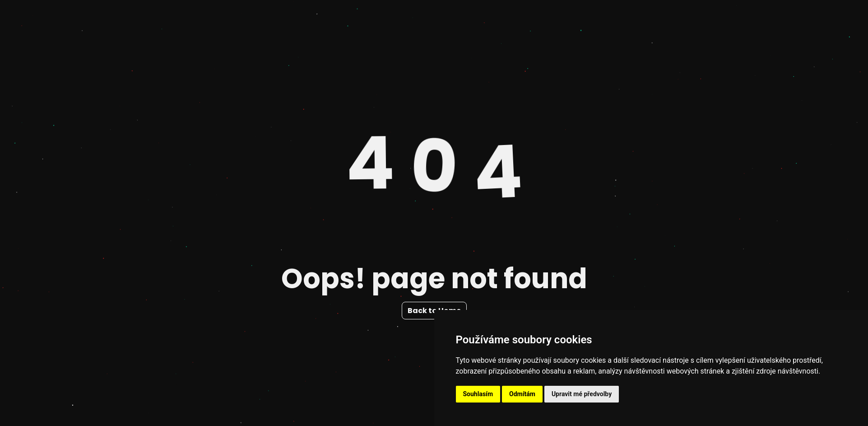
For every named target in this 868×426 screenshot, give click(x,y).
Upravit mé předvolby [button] (582, 394)
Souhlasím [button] (478, 394)
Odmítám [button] (522, 394)
